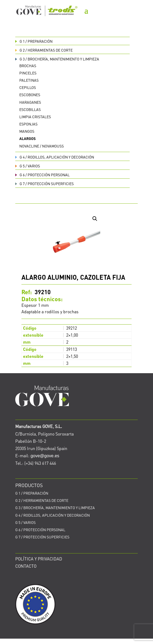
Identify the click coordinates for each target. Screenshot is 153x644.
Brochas (28, 66)
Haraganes (30, 102)
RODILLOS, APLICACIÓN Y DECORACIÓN (55, 157)
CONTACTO (26, 566)
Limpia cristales (35, 117)
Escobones (30, 95)
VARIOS (28, 166)
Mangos (27, 131)
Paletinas (29, 80)
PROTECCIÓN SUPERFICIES (44, 184)
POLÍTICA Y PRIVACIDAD (39, 559)
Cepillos (28, 87)
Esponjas (28, 124)
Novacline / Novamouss (42, 146)
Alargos (27, 138)
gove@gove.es (45, 456)
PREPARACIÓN (34, 41)
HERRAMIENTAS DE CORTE (44, 50)
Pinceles (28, 73)
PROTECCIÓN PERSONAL (42, 175)
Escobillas (30, 109)
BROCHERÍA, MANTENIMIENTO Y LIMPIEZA (57, 59)
